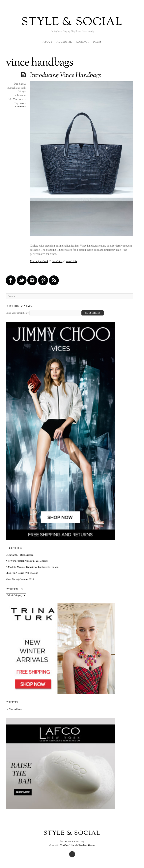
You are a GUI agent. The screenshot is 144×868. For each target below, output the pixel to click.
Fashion (21, 95)
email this (72, 261)
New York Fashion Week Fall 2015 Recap (27, 561)
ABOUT (47, 42)
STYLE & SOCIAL (72, 22)
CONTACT (83, 42)
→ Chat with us (14, 709)
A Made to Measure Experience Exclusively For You (32, 567)
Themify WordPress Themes (83, 845)
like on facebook (39, 261)
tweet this (57, 261)
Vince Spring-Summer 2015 (20, 579)
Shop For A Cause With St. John (22, 573)
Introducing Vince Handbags (65, 75)
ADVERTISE (64, 42)
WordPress (64, 845)
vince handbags (20, 105)
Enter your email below (18, 313)
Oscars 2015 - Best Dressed (20, 555)
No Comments (17, 100)
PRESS (97, 42)
